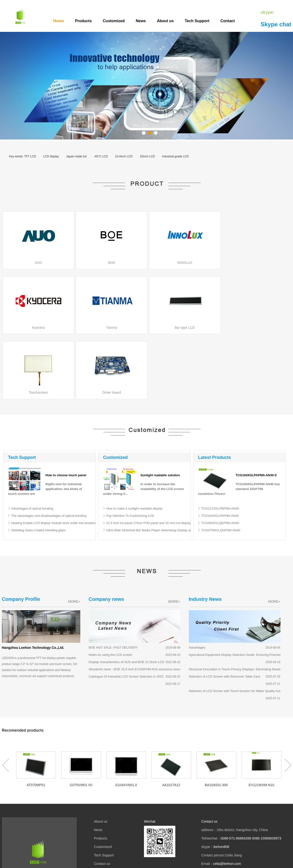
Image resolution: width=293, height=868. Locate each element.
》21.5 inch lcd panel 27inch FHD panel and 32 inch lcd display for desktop (155, 458)
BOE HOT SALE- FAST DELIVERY (113, 583)
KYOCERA (36, 826)
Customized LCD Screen (159, 863)
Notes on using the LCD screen (111, 590)
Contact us (102, 799)
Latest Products (215, 393)
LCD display (51, 156)
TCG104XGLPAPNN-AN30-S (256, 411)
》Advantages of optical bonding (31, 444)
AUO (13, 826)
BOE (22, 826)
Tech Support (197, 21)
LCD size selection (45, 834)
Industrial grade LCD (175, 156)
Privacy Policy (105, 808)
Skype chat (276, 24)
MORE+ (74, 537)
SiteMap (183, 863)
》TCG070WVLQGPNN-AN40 (219, 465)
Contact (228, 21)
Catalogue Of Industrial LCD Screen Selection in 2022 (126, 612)
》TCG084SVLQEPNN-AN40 (219, 458)
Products (83, 21)
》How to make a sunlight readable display (133, 444)
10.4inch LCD (124, 156)
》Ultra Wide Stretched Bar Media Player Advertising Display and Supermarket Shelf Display (167, 465)
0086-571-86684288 (236, 774)
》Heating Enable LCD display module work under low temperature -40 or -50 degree (67, 458)
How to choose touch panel (66, 411)
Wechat (150, 757)
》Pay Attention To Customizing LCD (129, 451)
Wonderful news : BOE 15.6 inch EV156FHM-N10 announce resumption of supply (146, 605)
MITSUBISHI (19, 834)
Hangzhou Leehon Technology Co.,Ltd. (33, 583)
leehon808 (221, 782)
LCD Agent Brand (22, 818)
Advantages (197, 583)
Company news (106, 534)
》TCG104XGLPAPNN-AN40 (219, 451)
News (141, 21)
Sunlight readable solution (160, 411)
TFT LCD (30, 156)
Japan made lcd (76, 156)
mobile (134, 819)
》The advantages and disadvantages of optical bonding (47, 451)
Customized (114, 21)
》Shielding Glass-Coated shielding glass (37, 465)
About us (165, 21)
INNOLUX (55, 826)
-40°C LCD (101, 156)
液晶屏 (119, 819)
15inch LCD (147, 156)
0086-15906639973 (267, 774)
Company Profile (21, 534)
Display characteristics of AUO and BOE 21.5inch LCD (127, 597)
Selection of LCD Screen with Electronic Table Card (225, 612)
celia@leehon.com (227, 799)
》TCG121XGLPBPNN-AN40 (219, 444)
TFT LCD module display (121, 863)
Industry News (205, 534)
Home (59, 21)
